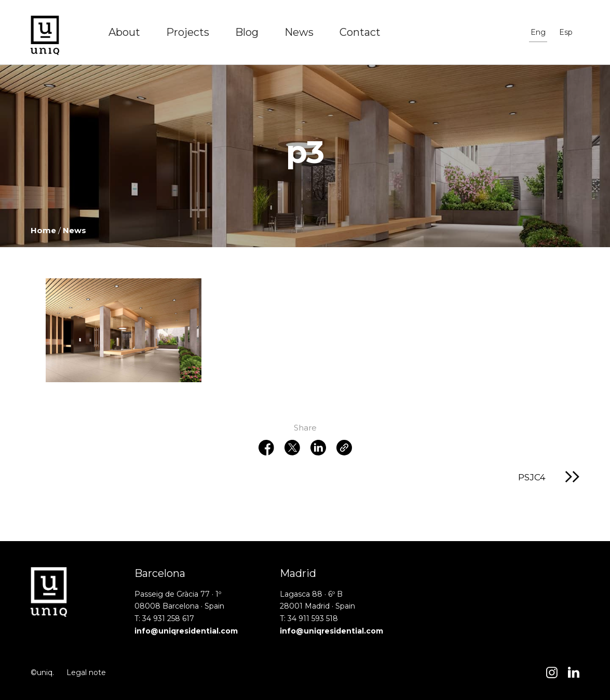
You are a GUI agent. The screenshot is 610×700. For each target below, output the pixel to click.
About (124, 32)
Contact (360, 32)
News (299, 32)
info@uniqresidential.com (186, 631)
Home (43, 230)
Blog (247, 32)
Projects (188, 32)
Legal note (86, 672)
